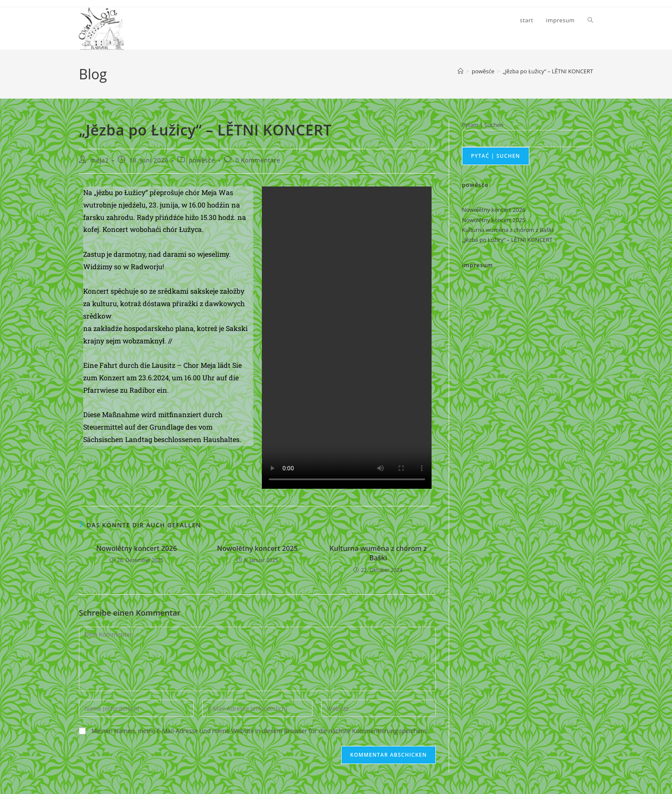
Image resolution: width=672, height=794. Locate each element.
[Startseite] (460, 71)
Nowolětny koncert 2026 (137, 548)
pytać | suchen (496, 156)
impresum (477, 265)
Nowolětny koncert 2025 (257, 548)
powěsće (202, 160)
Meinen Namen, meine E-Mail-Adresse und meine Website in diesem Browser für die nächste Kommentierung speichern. (260, 731)
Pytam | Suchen (483, 125)
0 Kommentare (258, 160)
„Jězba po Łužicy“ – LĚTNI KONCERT (548, 71)
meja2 (100, 160)
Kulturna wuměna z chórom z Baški (378, 553)
